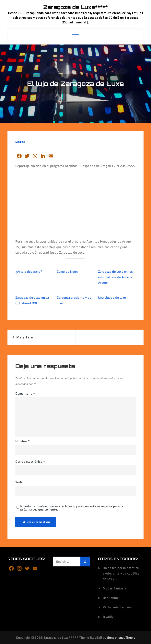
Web (19, 482)
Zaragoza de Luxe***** (75, 7)
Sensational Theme (121, 638)
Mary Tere (25, 337)
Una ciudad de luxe (112, 298)
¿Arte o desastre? (29, 272)
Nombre (23, 441)
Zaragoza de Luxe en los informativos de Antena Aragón (116, 277)
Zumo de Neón (67, 272)
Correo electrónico (30, 462)
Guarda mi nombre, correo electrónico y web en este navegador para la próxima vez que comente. (72, 508)
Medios (20, 142)
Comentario (25, 393)
